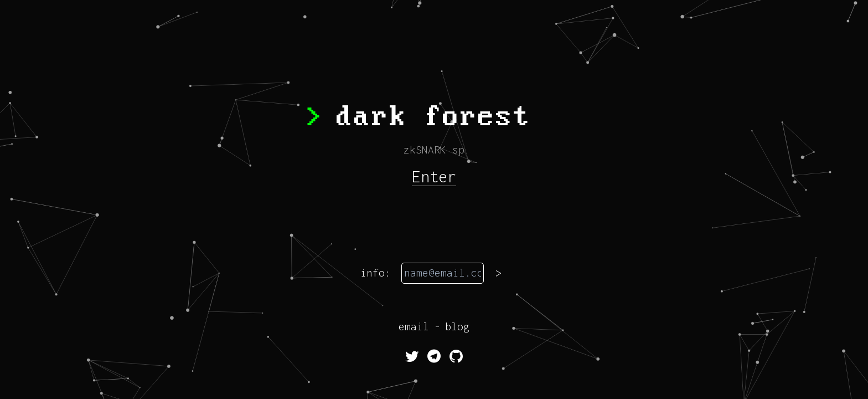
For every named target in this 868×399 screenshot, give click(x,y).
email (414, 326)
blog (457, 326)
